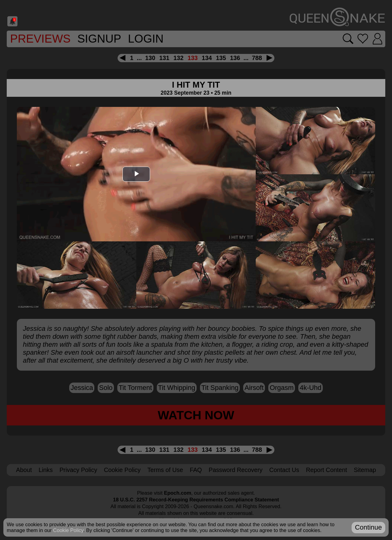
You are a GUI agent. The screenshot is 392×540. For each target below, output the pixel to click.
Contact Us (284, 470)
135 (221, 58)
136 (235, 58)
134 (207, 58)
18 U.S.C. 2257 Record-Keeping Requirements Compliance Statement (196, 500)
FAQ (196, 470)
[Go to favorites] (363, 39)
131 (164, 58)
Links (46, 470)
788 (257, 58)
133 (192, 58)
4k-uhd (311, 388)
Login (146, 39)
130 (150, 58)
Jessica (82, 388)
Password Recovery (236, 470)
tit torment (135, 388)
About (24, 470)
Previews (40, 39)
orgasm (282, 388)
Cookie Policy (122, 470)
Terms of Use (165, 470)
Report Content (326, 470)
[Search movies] (348, 39)
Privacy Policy (78, 470)
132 (178, 58)
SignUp (99, 39)
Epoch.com (177, 493)
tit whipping (177, 388)
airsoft (254, 388)
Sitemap (365, 470)
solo (106, 388)
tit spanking (220, 388)
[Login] (378, 39)
